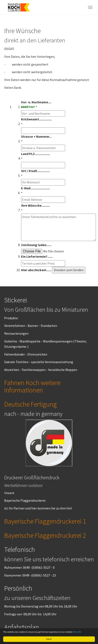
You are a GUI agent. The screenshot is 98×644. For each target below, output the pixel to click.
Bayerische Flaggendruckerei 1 (45, 521)
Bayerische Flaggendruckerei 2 (45, 535)
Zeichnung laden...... (36, 245)
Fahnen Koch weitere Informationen (32, 386)
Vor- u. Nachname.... (36, 105)
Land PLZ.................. (36, 156)
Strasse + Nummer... (36, 139)
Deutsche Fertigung (30, 404)
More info (77, 632)
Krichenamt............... (36, 122)
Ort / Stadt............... (35, 173)
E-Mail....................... (36, 191)
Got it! (49, 639)
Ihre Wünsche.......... (36, 208)
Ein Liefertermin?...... (37, 256)
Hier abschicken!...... (36, 270)
